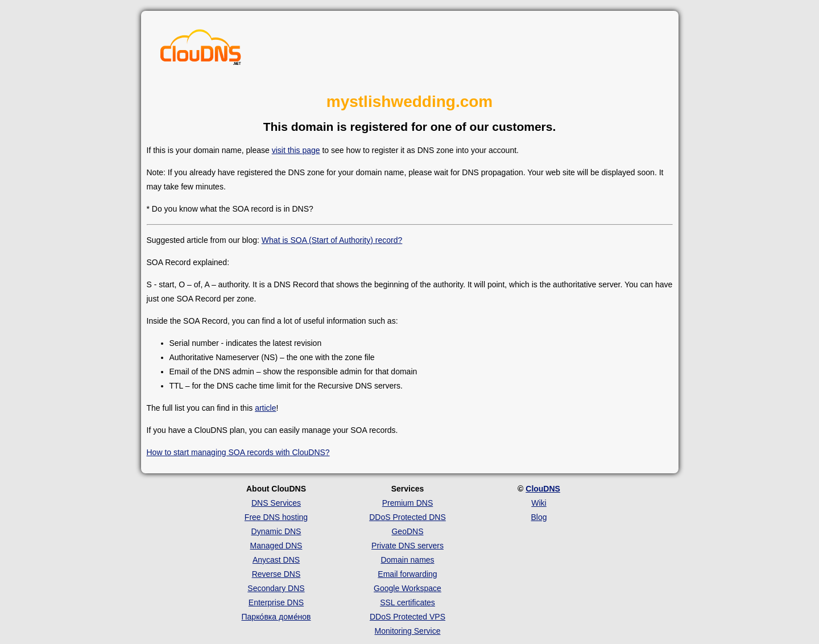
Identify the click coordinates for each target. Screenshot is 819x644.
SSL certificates (408, 602)
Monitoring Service (408, 631)
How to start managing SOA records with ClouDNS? (238, 452)
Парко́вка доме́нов (276, 617)
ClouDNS (543, 489)
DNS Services (276, 503)
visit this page (296, 150)
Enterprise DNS (276, 602)
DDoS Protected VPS (408, 617)
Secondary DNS (276, 588)
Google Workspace (408, 588)
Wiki (539, 503)
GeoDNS (407, 531)
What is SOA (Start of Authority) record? (332, 240)
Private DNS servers (408, 546)
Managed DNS (276, 546)
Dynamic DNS (276, 531)
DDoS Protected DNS (408, 517)
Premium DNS (408, 503)
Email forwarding (407, 574)
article (265, 408)
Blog (539, 517)
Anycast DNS (276, 560)
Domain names (407, 560)
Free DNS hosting (276, 517)
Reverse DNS (276, 574)
